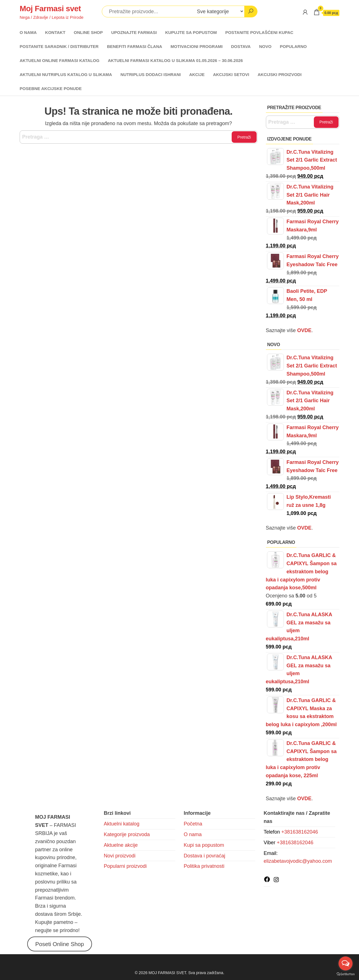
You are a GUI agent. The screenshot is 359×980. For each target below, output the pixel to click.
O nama (193, 834)
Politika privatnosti (204, 866)
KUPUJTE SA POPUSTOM (191, 32)
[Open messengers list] (346, 963)
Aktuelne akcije (121, 845)
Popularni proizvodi (125, 866)
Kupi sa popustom (204, 845)
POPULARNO (293, 46)
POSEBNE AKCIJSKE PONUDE (51, 88)
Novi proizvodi (120, 856)
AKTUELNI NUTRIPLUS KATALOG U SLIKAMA (66, 74)
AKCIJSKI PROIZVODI (279, 74)
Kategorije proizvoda (127, 834)
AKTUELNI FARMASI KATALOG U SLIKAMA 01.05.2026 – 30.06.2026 (175, 60)
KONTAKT (55, 32)
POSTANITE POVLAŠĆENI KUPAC (259, 32)
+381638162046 (300, 832)
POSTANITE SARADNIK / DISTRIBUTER (59, 46)
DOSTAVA (241, 46)
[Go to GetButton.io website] (346, 974)
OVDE (304, 528)
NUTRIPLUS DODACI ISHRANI (150, 74)
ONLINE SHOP (88, 32)
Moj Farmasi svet (50, 9)
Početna (193, 824)
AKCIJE (197, 74)
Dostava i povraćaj (204, 856)
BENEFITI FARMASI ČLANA (134, 46)
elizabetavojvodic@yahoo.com (298, 861)
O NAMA (28, 32)
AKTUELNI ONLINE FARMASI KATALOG (59, 60)
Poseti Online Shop (60, 944)
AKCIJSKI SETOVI (231, 74)
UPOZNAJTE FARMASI (134, 32)
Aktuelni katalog (122, 824)
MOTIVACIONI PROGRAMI (197, 46)
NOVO (265, 46)
